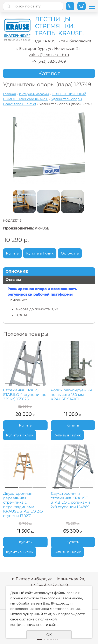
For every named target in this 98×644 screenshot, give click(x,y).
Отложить (70, 253)
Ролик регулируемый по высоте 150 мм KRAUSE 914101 (71, 395)
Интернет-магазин (34, 94)
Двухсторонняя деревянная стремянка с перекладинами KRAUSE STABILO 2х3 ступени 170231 (23, 505)
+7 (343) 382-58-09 (49, 61)
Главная (9, 94)
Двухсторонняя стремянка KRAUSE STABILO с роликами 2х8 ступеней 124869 (70, 500)
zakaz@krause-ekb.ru (49, 55)
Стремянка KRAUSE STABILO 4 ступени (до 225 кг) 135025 (25, 395)
